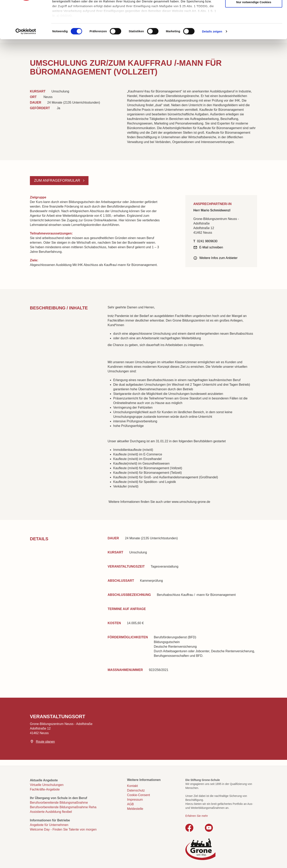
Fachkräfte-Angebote (45, 789)
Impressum (135, 800)
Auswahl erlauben (254, 22)
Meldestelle (135, 809)
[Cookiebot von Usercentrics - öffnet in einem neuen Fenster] (26, 64)
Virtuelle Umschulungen (47, 785)
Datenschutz (136, 790)
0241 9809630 (207, 241)
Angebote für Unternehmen (49, 825)
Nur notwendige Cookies (254, 34)
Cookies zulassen (254, 10)
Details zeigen (212, 64)
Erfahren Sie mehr (197, 816)
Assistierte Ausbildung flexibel (51, 812)
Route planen (45, 742)
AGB (131, 804)
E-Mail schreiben (211, 247)
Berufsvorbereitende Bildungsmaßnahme (59, 803)
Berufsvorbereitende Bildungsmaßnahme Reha (63, 807)
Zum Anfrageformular (58, 180)
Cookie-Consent (139, 795)
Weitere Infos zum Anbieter (218, 258)
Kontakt (133, 786)
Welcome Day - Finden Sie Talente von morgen (63, 829)
